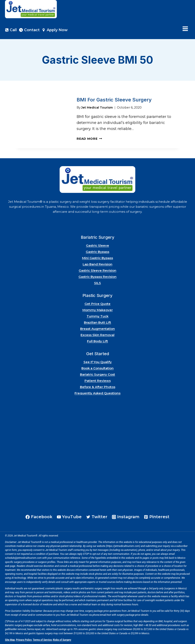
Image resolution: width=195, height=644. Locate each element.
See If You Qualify (98, 362)
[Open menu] (185, 29)
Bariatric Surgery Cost (97, 374)
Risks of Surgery (62, 640)
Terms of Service (42, 640)
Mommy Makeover (98, 310)
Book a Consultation (97, 368)
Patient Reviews (98, 381)
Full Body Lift (97, 341)
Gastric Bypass (97, 252)
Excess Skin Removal (97, 335)
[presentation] (43, 119)
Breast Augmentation (97, 329)
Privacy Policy (24, 640)
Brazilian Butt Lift (97, 322)
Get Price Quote (97, 304)
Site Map (10, 640)
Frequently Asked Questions (97, 393)
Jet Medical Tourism (97, 108)
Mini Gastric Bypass (97, 258)
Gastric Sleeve (97, 245)
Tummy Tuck (97, 316)
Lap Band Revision (97, 264)
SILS (97, 283)
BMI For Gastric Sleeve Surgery (114, 100)
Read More (89, 139)
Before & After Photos (98, 387)
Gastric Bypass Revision (97, 277)
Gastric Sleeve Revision (97, 270)
